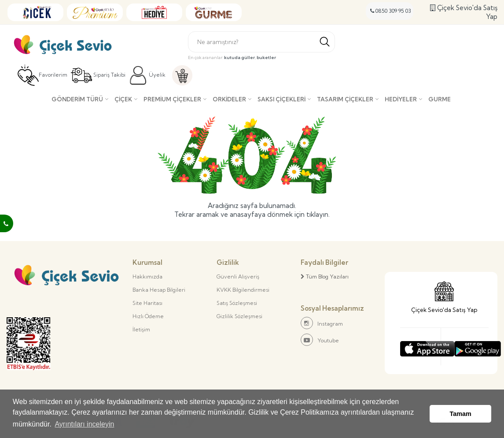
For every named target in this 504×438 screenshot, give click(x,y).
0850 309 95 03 (391, 11)
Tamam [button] (461, 414)
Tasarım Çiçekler (345, 99)
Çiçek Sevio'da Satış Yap (464, 12)
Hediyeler (401, 99)
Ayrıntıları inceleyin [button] (84, 424)
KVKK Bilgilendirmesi (243, 290)
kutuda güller (239, 58)
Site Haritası (147, 303)
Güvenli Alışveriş (238, 277)
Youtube (320, 340)
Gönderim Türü (77, 99)
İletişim (141, 329)
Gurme (440, 99)
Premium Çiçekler (172, 99)
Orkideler (229, 99)
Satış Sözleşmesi (237, 303)
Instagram (322, 323)
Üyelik (147, 75)
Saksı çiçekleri (281, 99)
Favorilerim (42, 75)
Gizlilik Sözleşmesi (239, 316)
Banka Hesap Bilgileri (159, 290)
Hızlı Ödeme (148, 316)
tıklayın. (318, 214)
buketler (266, 58)
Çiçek (123, 99)
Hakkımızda (147, 277)
